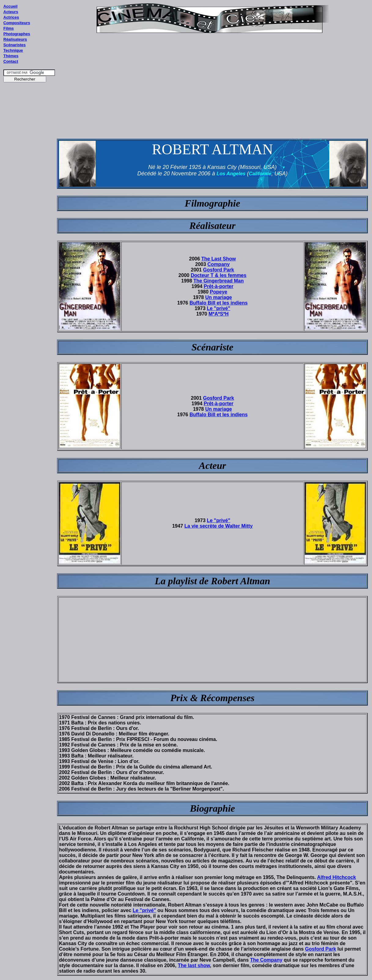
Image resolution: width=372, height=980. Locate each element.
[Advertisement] (29, 202)
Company (219, 264)
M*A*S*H (219, 314)
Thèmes (11, 56)
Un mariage (218, 297)
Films (9, 28)
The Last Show (219, 259)
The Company (266, 960)
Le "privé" (219, 308)
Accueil (10, 6)
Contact (11, 61)
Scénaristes (15, 45)
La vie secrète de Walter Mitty (219, 526)
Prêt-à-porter (219, 286)
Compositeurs (17, 23)
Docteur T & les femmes (219, 275)
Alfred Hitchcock (336, 877)
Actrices (11, 17)
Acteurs (11, 12)
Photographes (17, 34)
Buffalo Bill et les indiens (219, 303)
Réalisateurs (15, 39)
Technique (13, 50)
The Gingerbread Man (219, 281)
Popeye (219, 292)
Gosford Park (218, 270)
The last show (194, 965)
